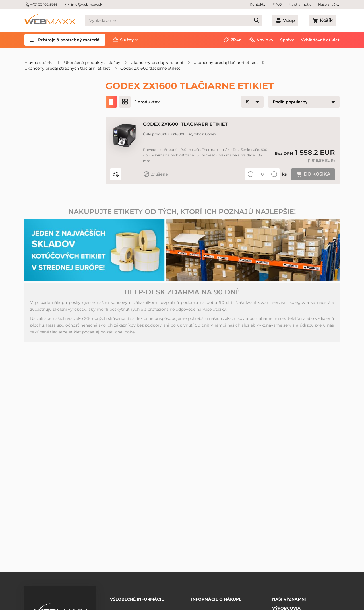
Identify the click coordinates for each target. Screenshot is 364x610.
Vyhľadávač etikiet (320, 40)
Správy (287, 40)
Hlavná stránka (39, 63)
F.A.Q (277, 4)
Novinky (265, 40)
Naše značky (329, 4)
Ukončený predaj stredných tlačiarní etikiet (67, 68)
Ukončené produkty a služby (92, 63)
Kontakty (258, 4)
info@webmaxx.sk (83, 5)
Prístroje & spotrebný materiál (65, 40)
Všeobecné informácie (137, 597)
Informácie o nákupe (216, 597)
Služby (127, 40)
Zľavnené (48, 134)
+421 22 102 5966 (41, 5)
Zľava (236, 40)
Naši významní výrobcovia (289, 600)
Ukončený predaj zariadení (157, 63)
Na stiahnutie (300, 4)
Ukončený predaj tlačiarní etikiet (226, 63)
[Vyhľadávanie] (184, 20)
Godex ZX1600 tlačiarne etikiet (150, 68)
